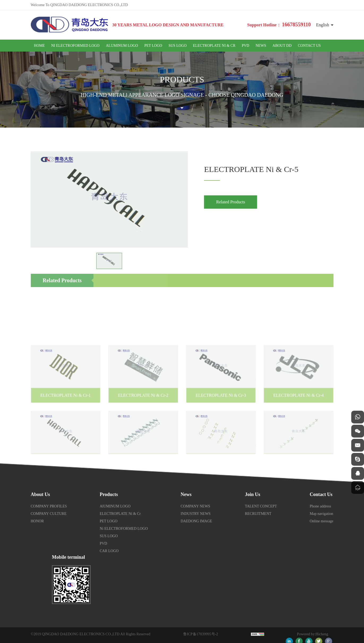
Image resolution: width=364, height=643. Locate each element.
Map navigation (321, 514)
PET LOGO (153, 46)
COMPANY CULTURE (49, 514)
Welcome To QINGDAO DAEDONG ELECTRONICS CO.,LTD (79, 5)
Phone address (320, 506)
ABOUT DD (282, 46)
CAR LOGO (109, 551)
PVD (246, 46)
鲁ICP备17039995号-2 (201, 634)
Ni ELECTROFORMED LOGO (75, 46)
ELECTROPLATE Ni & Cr (214, 46)
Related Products (236, 202)
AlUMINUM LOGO (122, 46)
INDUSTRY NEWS (196, 514)
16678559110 (296, 24)
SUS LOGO (178, 46)
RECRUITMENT (258, 514)
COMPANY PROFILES (49, 506)
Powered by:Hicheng (312, 634)
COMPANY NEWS (195, 506)
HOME (39, 46)
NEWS (261, 46)
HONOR (37, 521)
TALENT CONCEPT (261, 506)
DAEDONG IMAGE (196, 521)
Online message (321, 521)
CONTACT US (309, 46)
